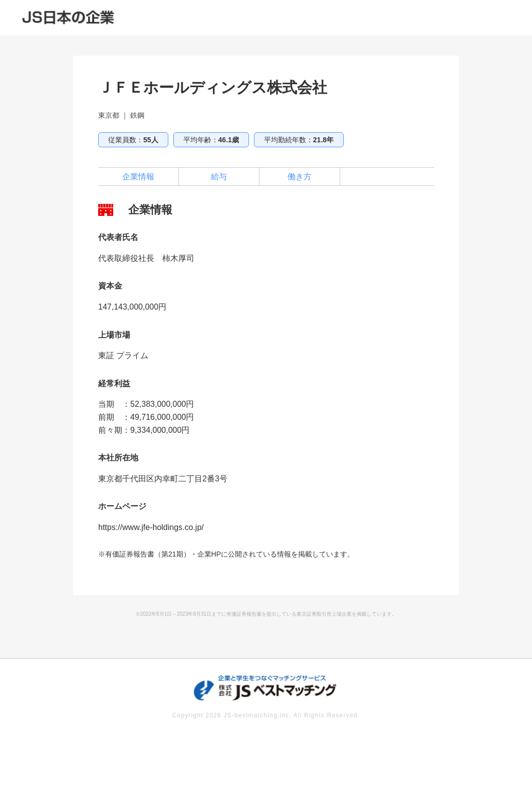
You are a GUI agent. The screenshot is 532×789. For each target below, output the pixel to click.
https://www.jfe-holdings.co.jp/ (151, 527)
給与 (219, 177)
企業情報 (138, 177)
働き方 (300, 177)
